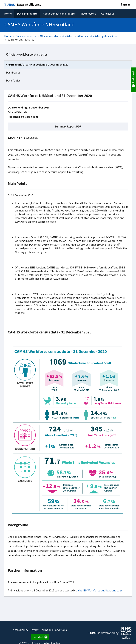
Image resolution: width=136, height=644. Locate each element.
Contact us (108, 13)
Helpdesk (40, 637)
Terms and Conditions (53, 630)
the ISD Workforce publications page (100, 590)
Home (8, 13)
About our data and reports (59, 13)
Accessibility (20, 630)
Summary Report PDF (68, 126)
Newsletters (88, 13)
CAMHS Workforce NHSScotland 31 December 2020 (37, 64)
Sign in (125, 4)
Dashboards (13, 72)
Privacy (34, 630)
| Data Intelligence (23, 5)
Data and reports (27, 13)
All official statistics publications (97, 36)
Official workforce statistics (57, 36)
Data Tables (13, 80)
